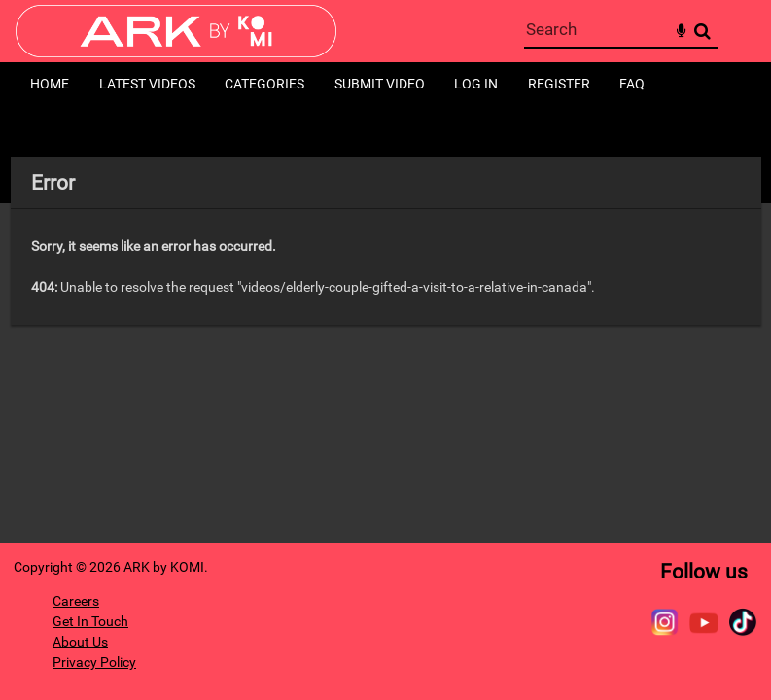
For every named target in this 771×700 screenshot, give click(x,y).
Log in (476, 84)
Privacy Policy (94, 662)
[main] (386, 241)
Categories (264, 84)
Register (559, 84)
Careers (76, 601)
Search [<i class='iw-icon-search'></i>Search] (702, 31)
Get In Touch (90, 621)
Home (50, 84)
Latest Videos (147, 84)
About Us (80, 642)
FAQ (632, 84)
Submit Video (380, 84)
